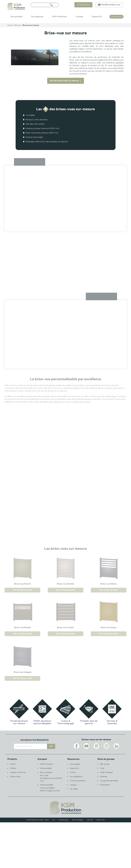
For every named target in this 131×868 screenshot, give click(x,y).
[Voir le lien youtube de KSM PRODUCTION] (86, 792)
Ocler (102, 814)
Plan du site (105, 810)
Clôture (13, 814)
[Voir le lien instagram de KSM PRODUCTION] (106, 792)
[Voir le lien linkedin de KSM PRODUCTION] (116, 792)
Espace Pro (75, 814)
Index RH (90, 866)
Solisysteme (105, 831)
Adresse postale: (51, 834)
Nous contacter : (51, 820)
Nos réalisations (76, 822)
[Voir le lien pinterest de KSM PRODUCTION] (96, 792)
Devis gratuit (75, 810)
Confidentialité (64, 866)
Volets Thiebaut (106, 818)
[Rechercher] (45, 5)
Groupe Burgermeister (109, 826)
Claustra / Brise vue (18, 818)
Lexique (73, 831)
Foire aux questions (78, 826)
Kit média (74, 835)
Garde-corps (15, 822)
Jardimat (104, 822)
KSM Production (47, 810)
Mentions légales (78, 866)
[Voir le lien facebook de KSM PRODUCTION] (76, 792)
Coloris (73, 818)
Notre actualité (46, 814)
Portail (13, 810)
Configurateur (83, 5)
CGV (54, 866)
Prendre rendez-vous (111, 5)
